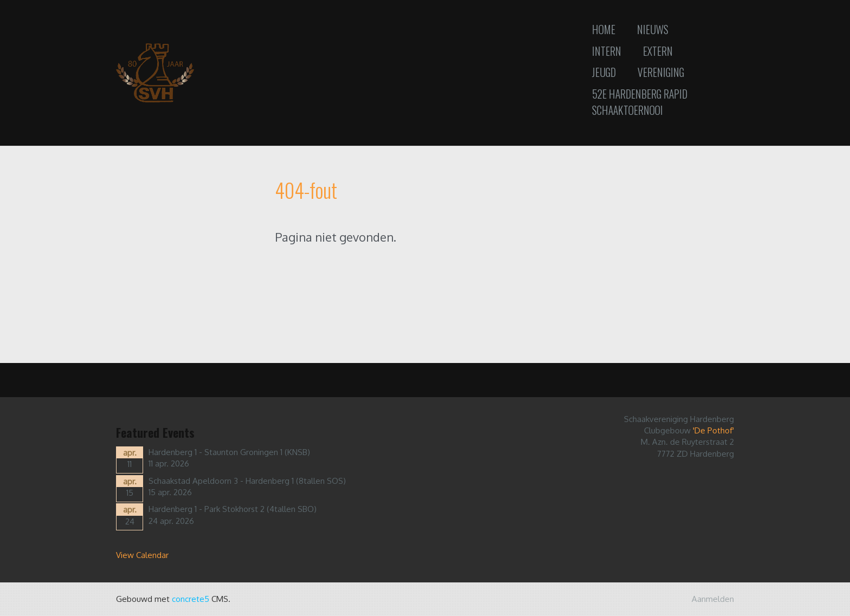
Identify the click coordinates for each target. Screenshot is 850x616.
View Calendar (142, 555)
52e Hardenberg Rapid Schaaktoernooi (640, 102)
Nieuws (653, 29)
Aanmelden (713, 599)
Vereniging (661, 72)
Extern (658, 51)
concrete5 (191, 599)
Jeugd (604, 72)
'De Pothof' (713, 430)
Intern (607, 51)
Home (604, 29)
